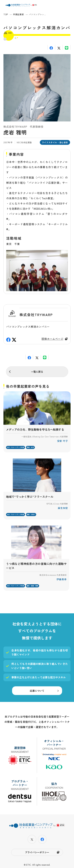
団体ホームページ (52, 339)
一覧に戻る (37, 372)
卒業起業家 (18, 14)
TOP (6, 14)
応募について (37, 691)
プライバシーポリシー (37, 852)
